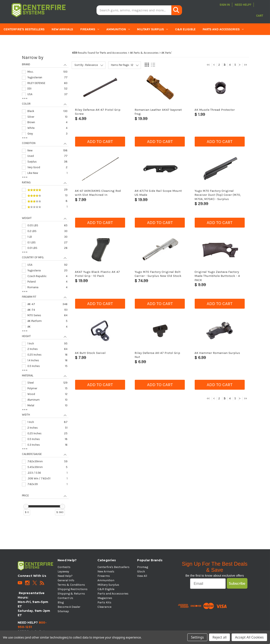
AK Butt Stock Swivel (90, 353)
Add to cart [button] (100, 141)
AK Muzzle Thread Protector (215, 110)
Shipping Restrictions (73, 589)
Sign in (225, 5)
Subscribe (237, 583)
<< (208, 65)
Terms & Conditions (71, 585)
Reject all (219, 637)
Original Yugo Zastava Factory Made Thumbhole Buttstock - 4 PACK (217, 276)
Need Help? (243, 5)
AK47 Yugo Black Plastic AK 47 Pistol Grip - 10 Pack (97, 274)
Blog (61, 602)
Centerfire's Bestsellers (24, 29)
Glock (141, 571)
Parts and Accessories (223, 29)
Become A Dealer (69, 607)
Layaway (63, 571)
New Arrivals (62, 29)
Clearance (68, 41)
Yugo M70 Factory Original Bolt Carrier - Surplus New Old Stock (158, 274)
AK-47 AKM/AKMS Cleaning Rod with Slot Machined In (98, 193)
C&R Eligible (185, 29)
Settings (197, 637)
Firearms (90, 29)
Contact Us (65, 598)
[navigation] (45, 287)
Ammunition (118, 29)
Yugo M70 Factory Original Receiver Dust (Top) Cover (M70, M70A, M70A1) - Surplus (218, 195)
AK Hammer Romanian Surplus (217, 353)
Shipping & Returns (71, 594)
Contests (64, 567)
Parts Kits (42, 41)
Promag (143, 567)
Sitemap (63, 611)
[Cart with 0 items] (260, 10)
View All (142, 576)
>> (246, 65)
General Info (66, 580)
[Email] (208, 584)
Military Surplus (152, 29)
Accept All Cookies (249, 637)
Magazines (14, 41)
